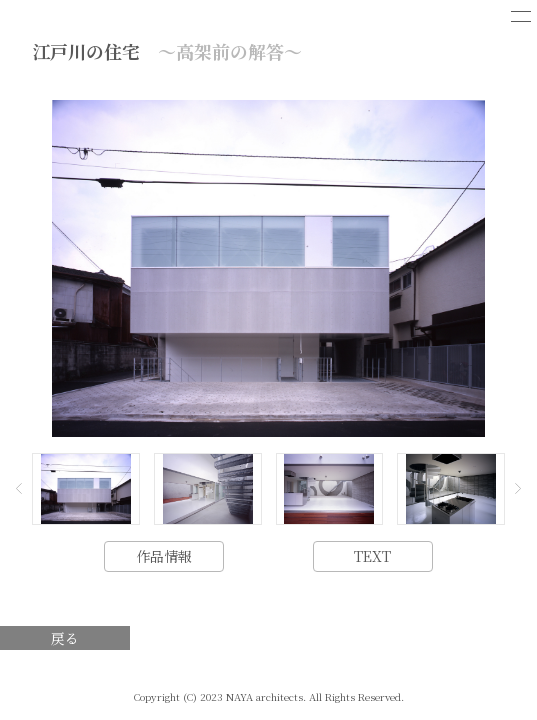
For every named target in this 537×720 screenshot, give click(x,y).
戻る (65, 638)
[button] (19, 489)
